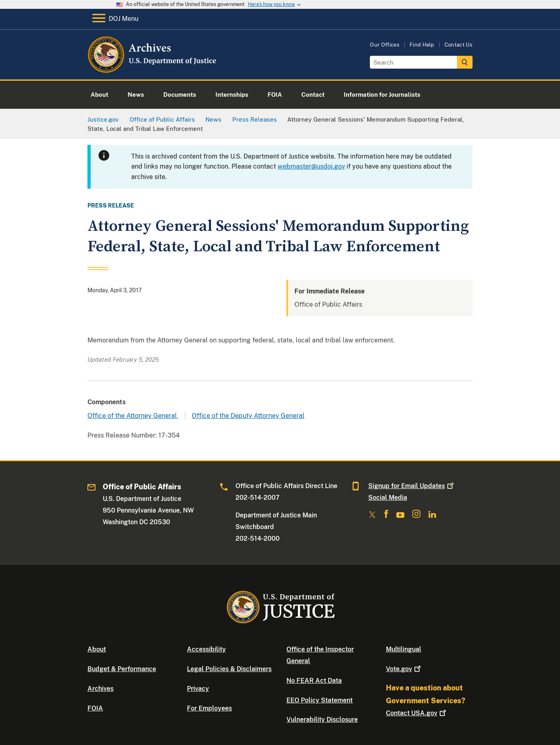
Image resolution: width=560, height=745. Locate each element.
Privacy (198, 689)
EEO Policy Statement (320, 700)
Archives (100, 689)
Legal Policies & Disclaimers (229, 669)
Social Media (388, 498)
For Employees (209, 708)
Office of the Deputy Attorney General (248, 416)
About (97, 649)
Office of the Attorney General (133, 416)
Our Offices (385, 45)
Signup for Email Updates (412, 486)
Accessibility (206, 649)
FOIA (95, 708)
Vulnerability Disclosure (322, 720)
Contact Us (459, 45)
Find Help (422, 45)
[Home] (153, 70)
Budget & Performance (122, 669)
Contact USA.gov (417, 713)
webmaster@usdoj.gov (311, 166)
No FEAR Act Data (314, 681)
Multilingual (404, 649)
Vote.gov (404, 669)
